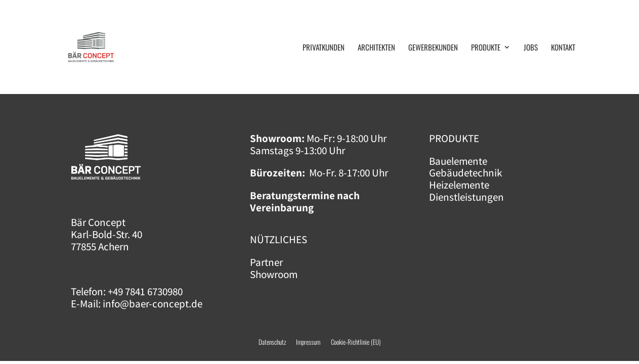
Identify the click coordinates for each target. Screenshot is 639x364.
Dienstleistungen (466, 197)
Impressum (313, 342)
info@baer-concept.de (153, 304)
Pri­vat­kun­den (324, 48)
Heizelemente (459, 185)
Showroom (274, 274)
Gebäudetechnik (465, 173)
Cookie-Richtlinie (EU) (356, 342)
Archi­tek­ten (376, 48)
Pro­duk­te (486, 48)
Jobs (531, 48)
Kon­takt (563, 48)
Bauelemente (458, 161)
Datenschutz (272, 342)
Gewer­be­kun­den (433, 48)
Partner (266, 262)
